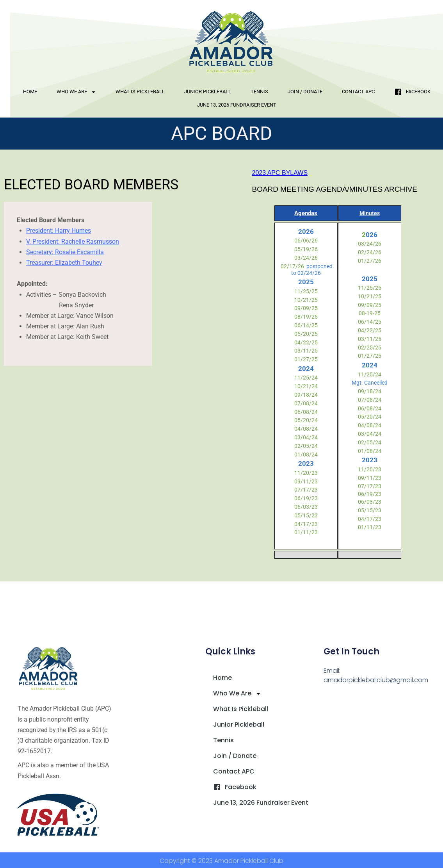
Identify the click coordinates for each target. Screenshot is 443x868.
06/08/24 (306, 412)
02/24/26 (370, 252)
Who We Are (76, 92)
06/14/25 (306, 325)
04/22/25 (306, 342)
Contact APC (358, 92)
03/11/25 (306, 351)
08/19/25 (306, 317)
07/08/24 (306, 403)
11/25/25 (306, 291)
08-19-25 (370, 313)
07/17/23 (306, 490)
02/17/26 (292, 266)
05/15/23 (306, 515)
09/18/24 (306, 395)
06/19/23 (306, 498)
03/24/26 (306, 258)
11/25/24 (306, 378)
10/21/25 (306, 300)
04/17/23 (306, 524)
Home (30, 92)
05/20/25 (306, 334)
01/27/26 (370, 261)
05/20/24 (306, 420)
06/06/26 (306, 241)
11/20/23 (306, 473)
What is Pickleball (140, 92)
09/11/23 (306, 481)
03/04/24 (306, 437)
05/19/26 (306, 249)
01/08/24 (306, 454)
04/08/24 (306, 429)
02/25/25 (370, 348)
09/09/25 (306, 308)
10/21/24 (306, 386)
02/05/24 (306, 446)
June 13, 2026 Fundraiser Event (237, 105)
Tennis (259, 92)
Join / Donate (305, 92)
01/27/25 (306, 359)
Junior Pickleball (208, 92)
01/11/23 (306, 532)
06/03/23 (306, 507)
